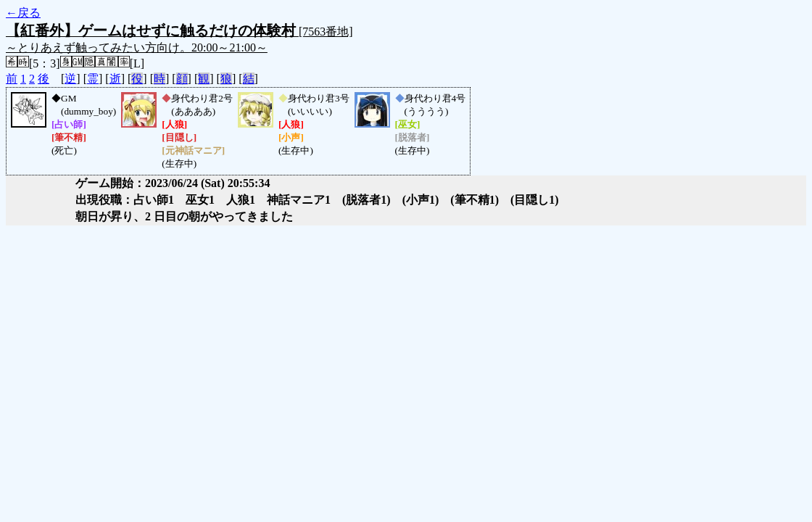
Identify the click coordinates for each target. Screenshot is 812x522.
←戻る (23, 13)
